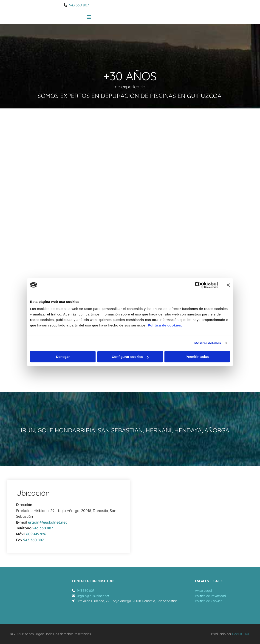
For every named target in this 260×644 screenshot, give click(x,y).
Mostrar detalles (208, 343)
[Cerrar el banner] (228, 285)
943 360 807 (79, 5)
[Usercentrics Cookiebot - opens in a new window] (198, 285)
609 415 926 (36, 534)
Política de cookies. (165, 325)
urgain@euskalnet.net (48, 522)
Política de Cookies (209, 601)
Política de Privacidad (210, 596)
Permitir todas (197, 357)
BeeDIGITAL (241, 634)
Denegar (63, 357)
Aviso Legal (203, 591)
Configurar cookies (130, 357)
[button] (89, 18)
